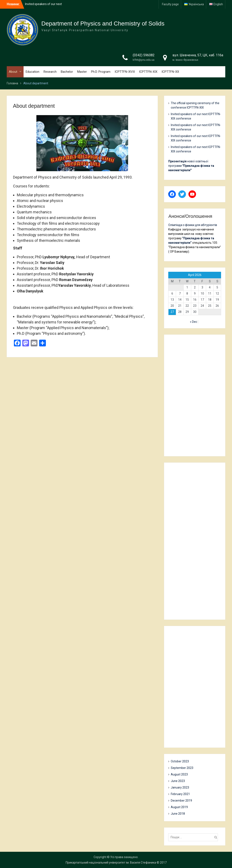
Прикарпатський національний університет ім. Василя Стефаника (111, 863)
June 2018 (178, 814)
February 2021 (180, 794)
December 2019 (181, 801)
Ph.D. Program (101, 72)
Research (50, 72)
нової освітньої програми (191, 166)
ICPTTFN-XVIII (125, 72)
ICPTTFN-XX (170, 72)
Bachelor (67, 72)
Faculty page (170, 4)
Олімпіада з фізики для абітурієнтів (193, 225)
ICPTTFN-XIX (148, 72)
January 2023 (180, 787)
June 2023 (178, 781)
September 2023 (182, 768)
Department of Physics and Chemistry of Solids (103, 24)
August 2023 (179, 774)
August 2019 (179, 807)
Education (32, 72)
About (13, 72)
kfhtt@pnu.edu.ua (144, 60)
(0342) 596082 (144, 55)
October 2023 (180, 761)
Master (82, 72)
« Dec (194, 322)
